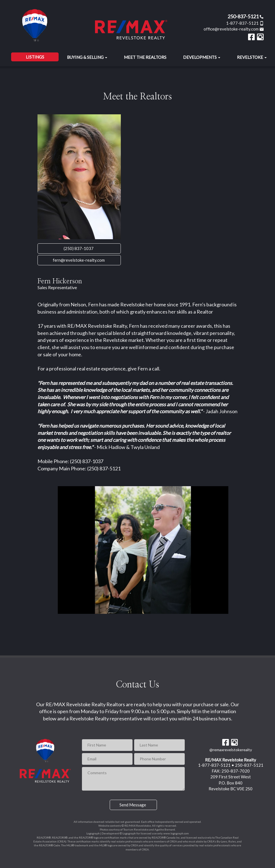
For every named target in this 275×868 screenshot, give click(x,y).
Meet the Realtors (145, 57)
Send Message (133, 805)
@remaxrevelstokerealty (231, 750)
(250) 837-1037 (79, 248)
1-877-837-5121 (245, 23)
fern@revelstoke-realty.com (79, 260)
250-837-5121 (246, 16)
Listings (35, 57)
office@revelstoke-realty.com (234, 29)
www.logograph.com (176, 833)
